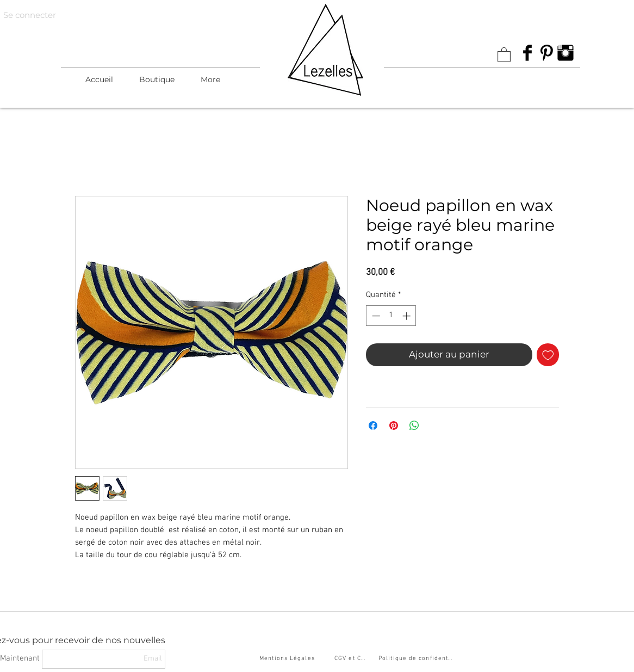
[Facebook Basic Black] (527, 53)
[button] (157, 79)
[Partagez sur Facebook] (373, 426)
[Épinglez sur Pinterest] (394, 426)
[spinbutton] (391, 316)
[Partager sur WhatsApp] (414, 426)
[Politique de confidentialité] (417, 659)
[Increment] (408, 316)
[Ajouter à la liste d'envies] (548, 355)
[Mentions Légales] (288, 659)
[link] (504, 54)
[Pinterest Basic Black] (546, 53)
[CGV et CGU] (353, 659)
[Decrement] (375, 316)
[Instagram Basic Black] (565, 53)
